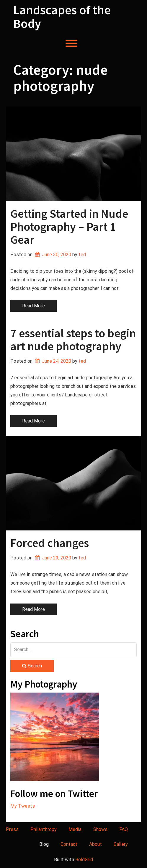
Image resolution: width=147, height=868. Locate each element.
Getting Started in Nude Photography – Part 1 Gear (69, 227)
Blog (44, 844)
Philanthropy (44, 829)
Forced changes (50, 543)
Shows (100, 829)
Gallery (121, 844)
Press (12, 829)
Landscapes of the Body (62, 17)
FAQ (124, 829)
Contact (69, 844)
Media (75, 829)
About (95, 844)
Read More (34, 306)
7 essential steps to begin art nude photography (73, 340)
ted (82, 255)
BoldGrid (84, 860)
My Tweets (23, 806)
